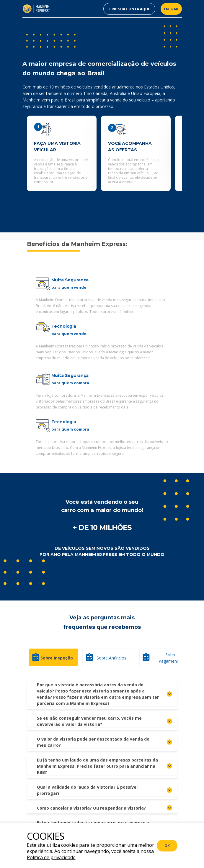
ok (167, 846)
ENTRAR (171, 9)
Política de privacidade (51, 857)
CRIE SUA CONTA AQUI (129, 9)
